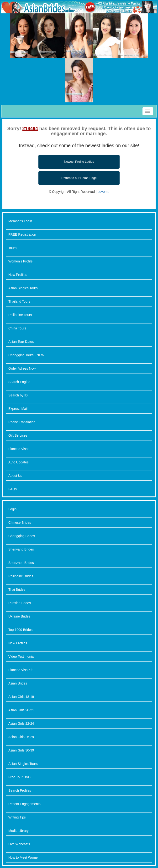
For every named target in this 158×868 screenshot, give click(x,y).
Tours (12, 248)
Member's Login (20, 221)
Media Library (18, 831)
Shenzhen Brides (21, 563)
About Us (15, 476)
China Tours (17, 328)
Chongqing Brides (22, 536)
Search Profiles (20, 790)
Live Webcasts (19, 844)
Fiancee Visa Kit (20, 670)
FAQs (13, 489)
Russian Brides (20, 603)
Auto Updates (18, 462)
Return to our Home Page (79, 178)
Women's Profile (20, 261)
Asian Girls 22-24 (21, 723)
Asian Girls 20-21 (21, 710)
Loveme (103, 192)
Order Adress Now (22, 368)
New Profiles (18, 275)
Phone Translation (22, 422)
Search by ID (18, 395)
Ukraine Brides (19, 616)
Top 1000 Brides (20, 630)
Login (12, 509)
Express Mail (18, 409)
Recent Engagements (24, 804)
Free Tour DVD (19, 777)
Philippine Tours (20, 315)
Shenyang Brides (21, 549)
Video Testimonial (21, 657)
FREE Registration (22, 234)
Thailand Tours (19, 301)
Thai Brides (17, 590)
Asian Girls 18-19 (21, 697)
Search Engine (19, 382)
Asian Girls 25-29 (21, 737)
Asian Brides (18, 683)
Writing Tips (17, 817)
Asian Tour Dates (21, 342)
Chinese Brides (20, 523)
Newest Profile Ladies (79, 162)
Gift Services (18, 435)
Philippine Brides (21, 576)
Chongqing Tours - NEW (26, 355)
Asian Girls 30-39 (21, 750)
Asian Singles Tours (23, 288)
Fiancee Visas (19, 449)
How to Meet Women (24, 857)
